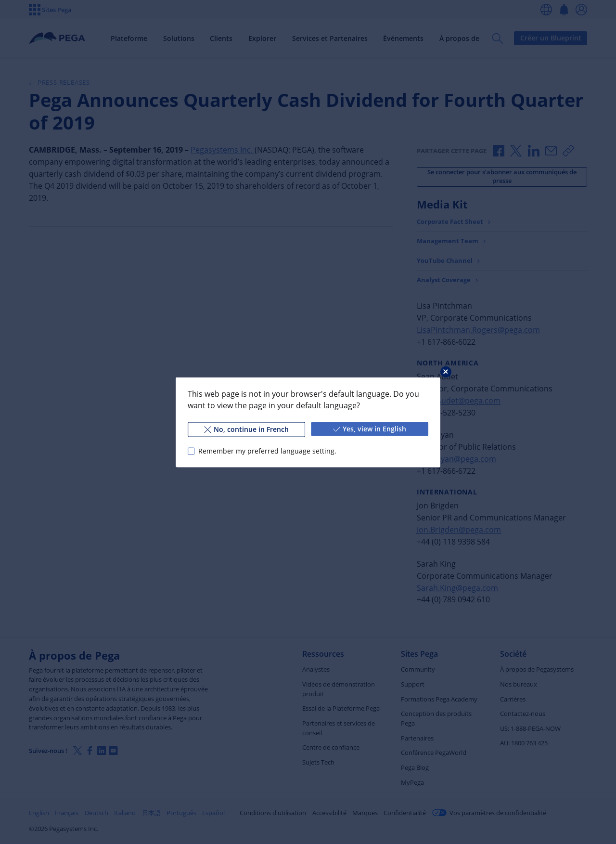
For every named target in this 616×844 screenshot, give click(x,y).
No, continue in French (246, 429)
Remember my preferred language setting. (267, 451)
